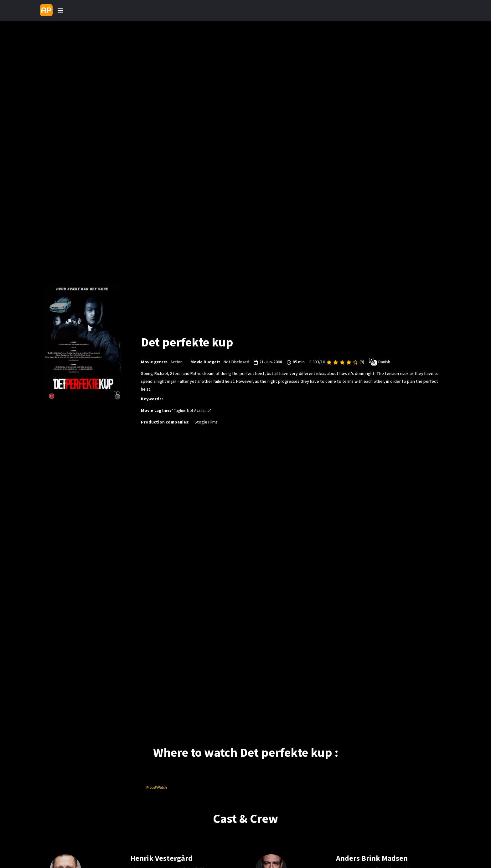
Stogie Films (206, 423)
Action (176, 362)
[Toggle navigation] (60, 10)
